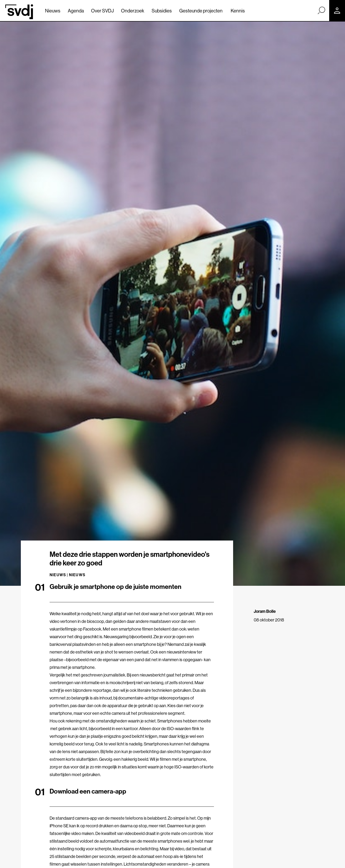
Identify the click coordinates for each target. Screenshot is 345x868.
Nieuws (53, 11)
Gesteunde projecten (201, 11)
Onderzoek (133, 11)
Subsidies (162, 11)
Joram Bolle (265, 611)
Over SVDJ (102, 11)
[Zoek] (321, 10)
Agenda (76, 11)
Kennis (238, 11)
